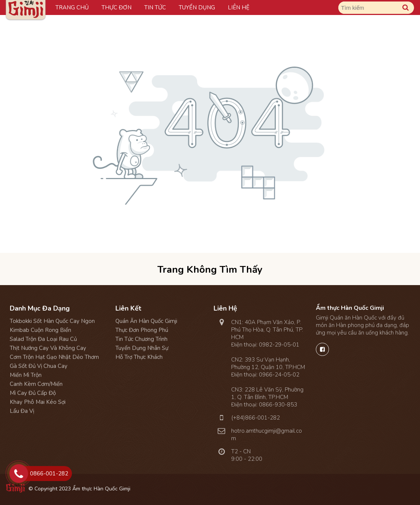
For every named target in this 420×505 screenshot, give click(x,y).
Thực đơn (117, 7)
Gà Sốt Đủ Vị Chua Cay (39, 366)
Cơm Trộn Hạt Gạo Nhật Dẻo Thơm (54, 357)
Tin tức (155, 7)
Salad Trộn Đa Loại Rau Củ (43, 339)
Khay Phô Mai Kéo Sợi (38, 402)
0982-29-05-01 (279, 345)
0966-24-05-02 (279, 375)
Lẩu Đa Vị (22, 411)
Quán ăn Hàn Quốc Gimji (146, 321)
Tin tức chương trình (141, 339)
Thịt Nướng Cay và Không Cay (48, 348)
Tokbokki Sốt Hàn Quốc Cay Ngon (52, 321)
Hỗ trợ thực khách (139, 357)
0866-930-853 (278, 405)
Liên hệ (239, 7)
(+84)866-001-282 (256, 418)
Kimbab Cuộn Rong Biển (40, 330)
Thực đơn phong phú (142, 330)
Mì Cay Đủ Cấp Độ (33, 393)
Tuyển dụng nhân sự (142, 348)
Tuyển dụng (197, 7)
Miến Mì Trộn (26, 375)
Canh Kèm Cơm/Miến (36, 384)
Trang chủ (72, 7)
